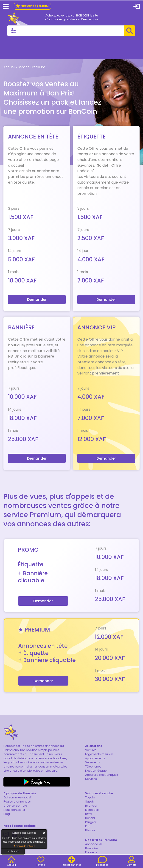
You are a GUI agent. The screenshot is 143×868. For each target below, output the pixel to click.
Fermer (44, 833)
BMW (89, 814)
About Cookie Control (6, 834)
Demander (37, 300)
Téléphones (93, 766)
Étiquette (91, 852)
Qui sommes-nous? (18, 797)
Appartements (95, 758)
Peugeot (91, 822)
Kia (87, 826)
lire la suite (13, 851)
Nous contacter (14, 810)
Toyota (90, 797)
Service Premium (32, 6)
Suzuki (90, 802)
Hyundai (91, 806)
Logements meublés (99, 754)
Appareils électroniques (102, 775)
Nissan (90, 830)
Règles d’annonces (17, 802)
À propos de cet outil (24, 846)
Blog (7, 814)
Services (91, 779)
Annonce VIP (94, 844)
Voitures (91, 750)
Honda (90, 818)
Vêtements (93, 762)
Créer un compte (15, 806)
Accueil (9, 67)
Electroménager (96, 771)
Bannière (91, 848)
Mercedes (92, 810)
